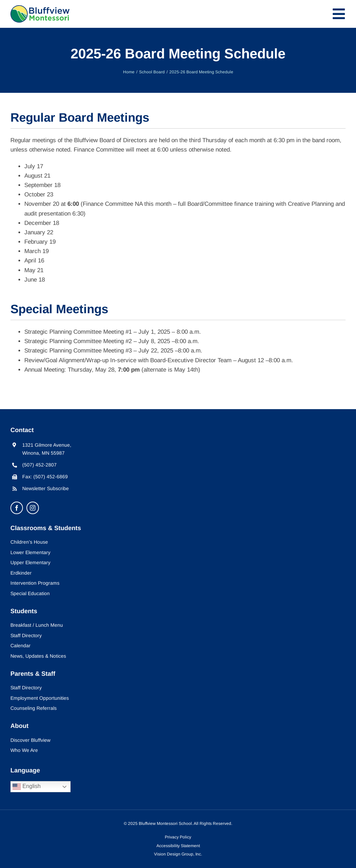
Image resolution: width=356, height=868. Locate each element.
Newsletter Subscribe (46, 488)
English (27, 787)
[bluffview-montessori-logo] (40, 8)
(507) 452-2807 (39, 465)
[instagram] (33, 508)
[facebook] (17, 508)
